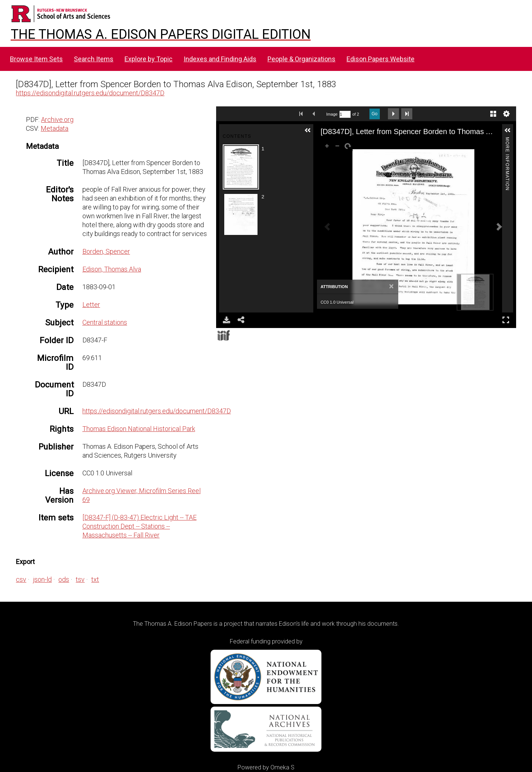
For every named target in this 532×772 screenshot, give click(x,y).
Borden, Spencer (106, 251)
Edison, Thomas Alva (112, 269)
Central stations (105, 322)
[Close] (391, 287)
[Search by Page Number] (345, 114)
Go (375, 114)
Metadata (54, 128)
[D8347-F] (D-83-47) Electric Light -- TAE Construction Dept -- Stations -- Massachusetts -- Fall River (139, 526)
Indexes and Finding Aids (220, 59)
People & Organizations (301, 59)
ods (64, 579)
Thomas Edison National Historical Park (139, 429)
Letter (91, 305)
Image (332, 114)
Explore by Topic (149, 59)
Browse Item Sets (36, 59)
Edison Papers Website (381, 59)
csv (21, 579)
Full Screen (506, 320)
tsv (80, 579)
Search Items (94, 59)
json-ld (42, 579)
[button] (308, 130)
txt (95, 579)
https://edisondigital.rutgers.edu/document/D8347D (90, 93)
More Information (507, 140)
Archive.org (57, 119)
